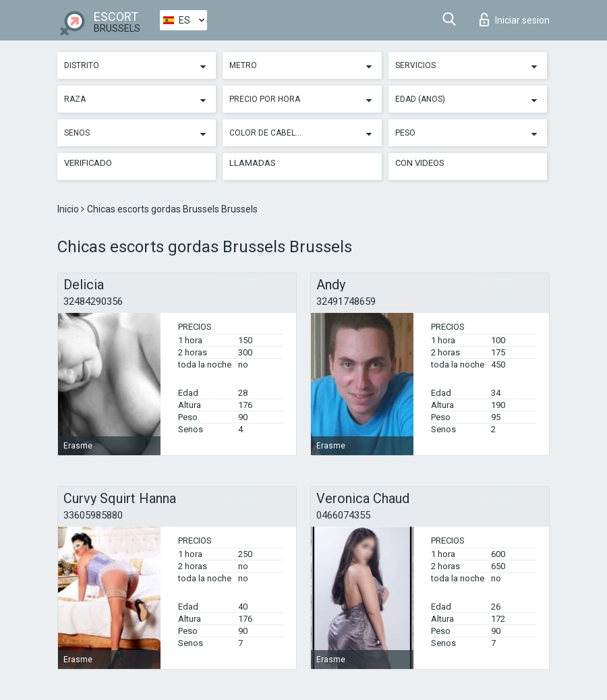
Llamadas (253, 163)
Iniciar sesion (515, 20)
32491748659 (346, 301)
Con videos (420, 163)
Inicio (69, 209)
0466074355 (343, 515)
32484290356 (93, 301)
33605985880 (93, 515)
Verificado (88, 163)
